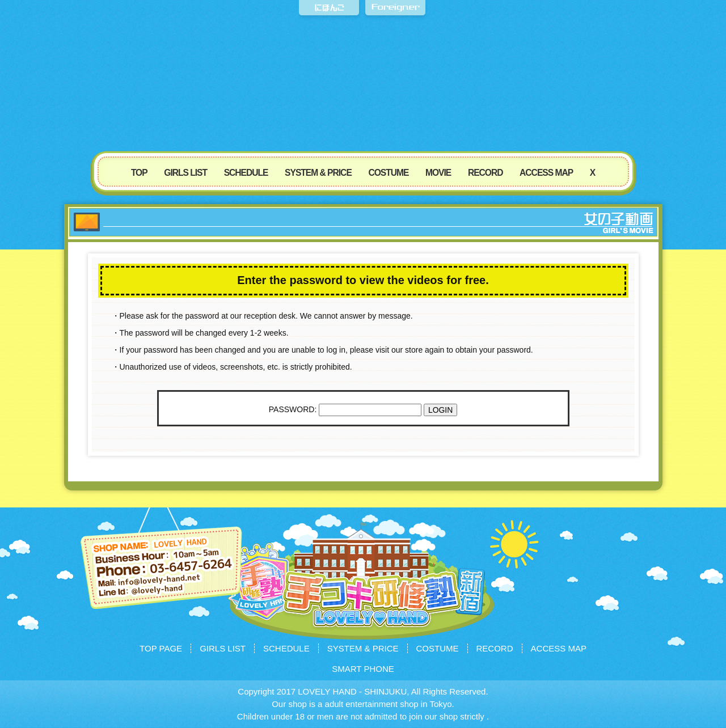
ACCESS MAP (546, 173)
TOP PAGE (161, 648)
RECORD (486, 173)
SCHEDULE (246, 173)
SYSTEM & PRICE (318, 173)
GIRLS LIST (185, 173)
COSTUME (388, 173)
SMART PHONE (363, 669)
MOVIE (438, 173)
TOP (139, 173)
